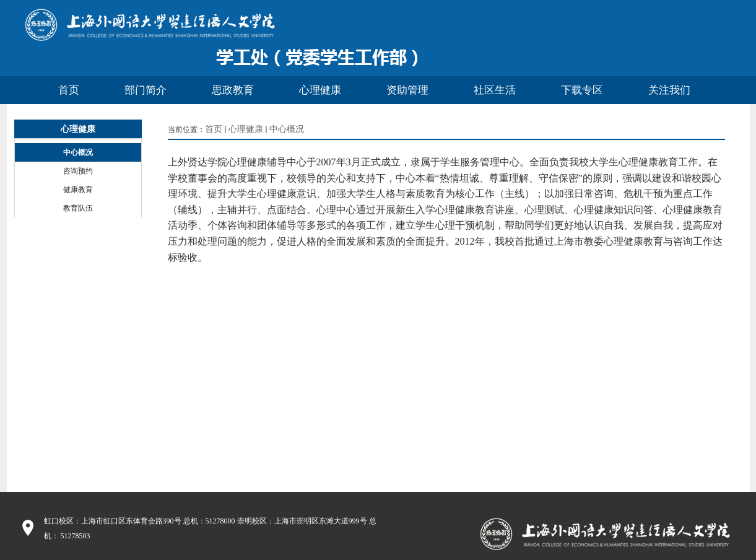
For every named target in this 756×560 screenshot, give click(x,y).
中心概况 (287, 129)
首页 (214, 129)
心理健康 (246, 129)
